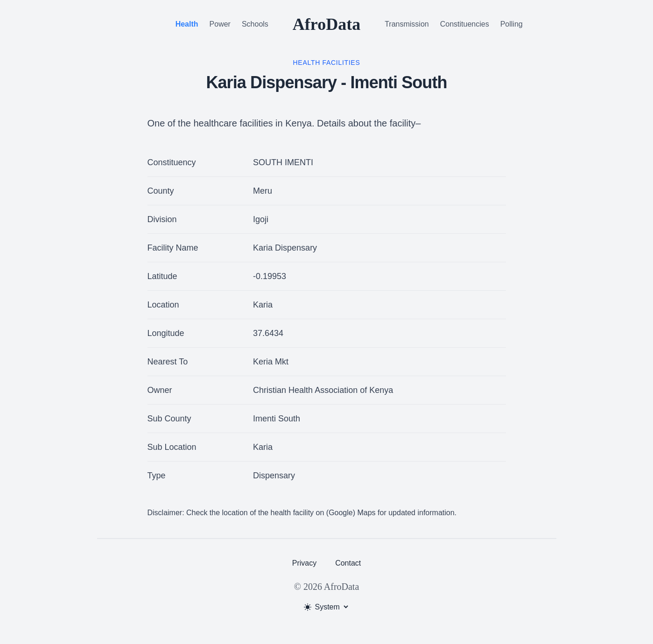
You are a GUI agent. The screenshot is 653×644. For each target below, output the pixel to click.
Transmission (407, 24)
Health (187, 24)
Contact (348, 563)
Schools (255, 24)
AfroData (326, 24)
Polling (512, 24)
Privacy (304, 563)
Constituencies (465, 24)
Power (220, 24)
